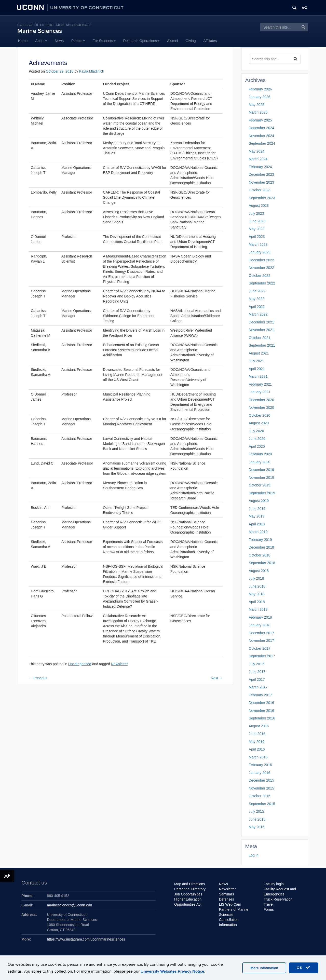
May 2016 (257, 742)
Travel (268, 904)
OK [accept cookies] (304, 968)
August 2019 (259, 501)
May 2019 (257, 516)
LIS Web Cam (230, 904)
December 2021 (262, 322)
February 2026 (260, 89)
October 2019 (260, 485)
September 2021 (262, 345)
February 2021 (260, 384)
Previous (38, 678)
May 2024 (257, 151)
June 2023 (257, 221)
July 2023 (256, 213)
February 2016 (260, 765)
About (41, 41)
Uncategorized (80, 664)
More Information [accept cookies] (264, 968)
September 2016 (262, 718)
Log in (254, 855)
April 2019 (257, 524)
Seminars (227, 894)
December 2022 (262, 260)
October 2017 (260, 648)
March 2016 (258, 757)
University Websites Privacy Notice (172, 971)
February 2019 (260, 540)
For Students (104, 41)
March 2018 (258, 609)
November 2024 (262, 136)
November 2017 (262, 641)
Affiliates (210, 41)
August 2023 (259, 206)
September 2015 (262, 804)
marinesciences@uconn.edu (70, 905)
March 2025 (258, 112)
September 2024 (262, 143)
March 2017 (258, 687)
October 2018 (260, 555)
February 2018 (260, 617)
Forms (269, 909)
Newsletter (119, 664)
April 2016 (257, 749)
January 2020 (260, 462)
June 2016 (257, 734)
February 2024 (260, 167)
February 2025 (260, 120)
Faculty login (274, 884)
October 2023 (260, 190)
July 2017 (256, 664)
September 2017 (262, 656)
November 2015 (262, 788)
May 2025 (257, 105)
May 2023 (257, 229)
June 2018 (257, 586)
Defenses (227, 899)
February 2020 (260, 454)
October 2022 (260, 276)
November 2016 (262, 711)
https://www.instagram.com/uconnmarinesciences (86, 939)
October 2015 (260, 796)
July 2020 (256, 431)
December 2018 (262, 547)
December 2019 (262, 470)
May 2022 (257, 299)
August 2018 (259, 571)
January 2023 (260, 252)
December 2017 (262, 633)
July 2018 (256, 578)
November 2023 (262, 182)
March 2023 (258, 244)
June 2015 (257, 819)
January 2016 (260, 773)
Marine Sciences (40, 31)
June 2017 (257, 672)
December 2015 (262, 780)
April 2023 (257, 237)
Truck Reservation (278, 899)
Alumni (173, 41)
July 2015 (256, 811)
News (59, 41)
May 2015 (257, 827)
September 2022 (262, 283)
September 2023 (262, 198)
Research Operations (141, 41)
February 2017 (260, 695)
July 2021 (256, 361)
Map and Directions (190, 884)
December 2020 (262, 400)
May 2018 (257, 594)
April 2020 (257, 446)
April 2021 (257, 369)
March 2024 (258, 159)
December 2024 (262, 128)
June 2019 (257, 509)
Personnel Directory (190, 889)
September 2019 (262, 493)
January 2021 (260, 392)
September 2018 (262, 563)
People (78, 41)
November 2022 (262, 268)
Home (23, 41)
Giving (191, 41)
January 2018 (260, 625)
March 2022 (258, 314)
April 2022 (257, 307)
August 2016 (259, 726)
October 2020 (260, 415)
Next (217, 678)
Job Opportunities (188, 894)
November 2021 (262, 330)
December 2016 (262, 703)
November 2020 (262, 407)
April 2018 (257, 602)
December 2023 (262, 174)
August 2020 (259, 423)
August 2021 (259, 353)
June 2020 (257, 439)
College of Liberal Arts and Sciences (55, 25)
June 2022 (257, 291)
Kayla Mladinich (92, 71)
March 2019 (258, 532)
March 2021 (258, 376)
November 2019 (262, 478)
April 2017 (257, 679)
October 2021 (260, 338)
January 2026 (260, 97)
